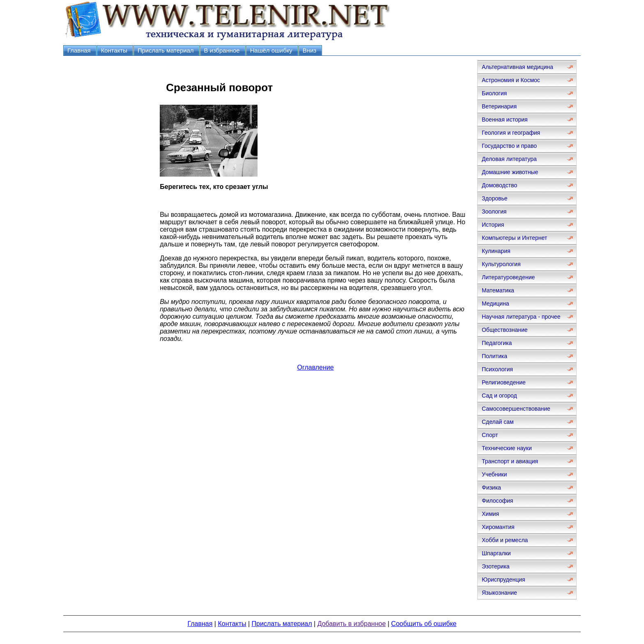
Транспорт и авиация (510, 461)
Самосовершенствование (516, 409)
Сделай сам (498, 422)
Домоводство (499, 185)
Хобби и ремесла (505, 540)
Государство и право (509, 146)
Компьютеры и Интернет (514, 238)
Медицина (496, 304)
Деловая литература (509, 159)
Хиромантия (498, 527)
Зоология (494, 212)
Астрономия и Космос (511, 80)
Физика (491, 488)
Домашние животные (510, 172)
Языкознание (499, 593)
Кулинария (496, 251)
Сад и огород (499, 396)
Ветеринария (499, 106)
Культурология (501, 264)
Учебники (494, 474)
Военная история (505, 120)
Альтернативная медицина (517, 67)
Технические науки (507, 448)
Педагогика (497, 343)
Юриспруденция (504, 580)
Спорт (490, 435)
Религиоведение (504, 382)
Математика (498, 290)
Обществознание (505, 330)
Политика (494, 356)
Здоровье (495, 198)
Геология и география (511, 133)
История (493, 225)
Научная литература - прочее (521, 317)
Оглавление (315, 367)
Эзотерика (496, 566)
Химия (490, 514)
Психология (497, 369)
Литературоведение (508, 277)
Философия (497, 501)
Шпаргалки (496, 553)
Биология (494, 93)
